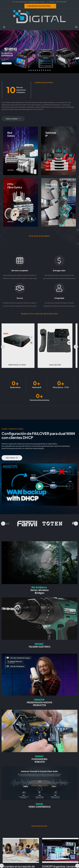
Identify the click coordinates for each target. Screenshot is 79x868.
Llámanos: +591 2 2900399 (57, 2)
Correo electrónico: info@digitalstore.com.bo (29, 2)
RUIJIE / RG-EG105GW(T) (58, 365)
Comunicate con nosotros (39, 6)
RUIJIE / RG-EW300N (21, 365)
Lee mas (10, 170)
